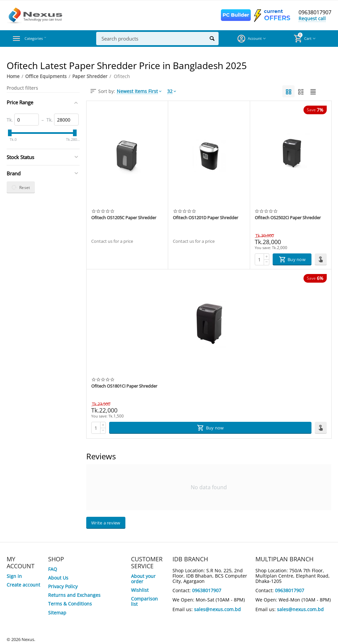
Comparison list (144, 601)
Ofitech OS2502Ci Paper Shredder (288, 218)
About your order (143, 579)
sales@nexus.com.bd (217, 609)
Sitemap (57, 613)
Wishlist (140, 590)
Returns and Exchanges (74, 595)
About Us (58, 578)
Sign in (14, 576)
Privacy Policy (63, 586)
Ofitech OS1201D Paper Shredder (205, 218)
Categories (38, 39)
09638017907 (313, 13)
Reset (21, 187)
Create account (23, 585)
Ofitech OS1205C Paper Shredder (124, 218)
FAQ (53, 569)
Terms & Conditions (70, 604)
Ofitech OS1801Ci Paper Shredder (124, 386)
